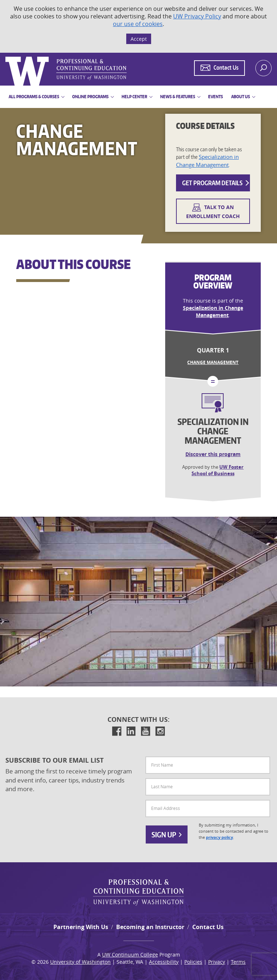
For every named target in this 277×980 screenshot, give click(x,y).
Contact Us (208, 927)
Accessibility (164, 962)
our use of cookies (138, 24)
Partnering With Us (81, 927)
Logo (6, 57)
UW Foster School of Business (218, 470)
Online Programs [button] (90, 97)
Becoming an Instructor (150, 927)
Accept (139, 39)
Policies (193, 962)
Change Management (213, 362)
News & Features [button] (178, 97)
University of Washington (80, 962)
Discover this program (213, 454)
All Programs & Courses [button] (34, 97)
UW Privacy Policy (197, 16)
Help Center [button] (134, 97)
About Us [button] (241, 97)
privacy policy (219, 837)
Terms (238, 962)
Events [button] (216, 97)
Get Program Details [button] (216, 183)
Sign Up (167, 834)
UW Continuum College (130, 955)
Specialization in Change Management (207, 161)
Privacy (217, 962)
